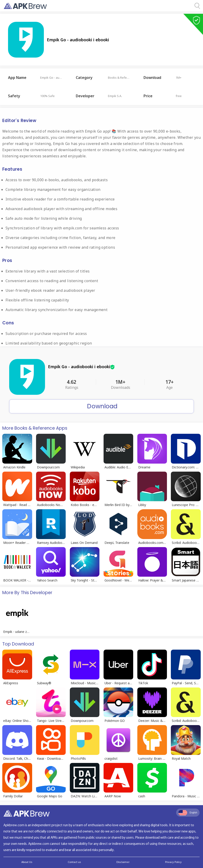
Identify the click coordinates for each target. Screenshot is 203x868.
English (188, 813)
